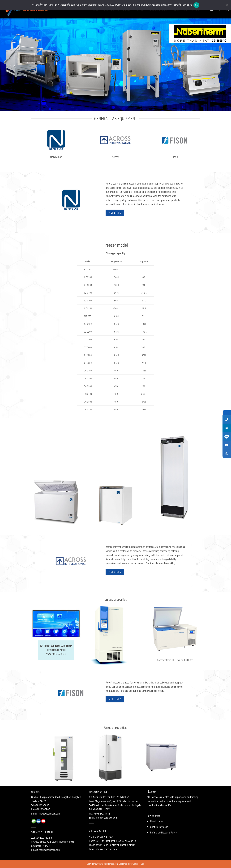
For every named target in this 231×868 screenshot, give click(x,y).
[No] (227, 6)
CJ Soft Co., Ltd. (137, 864)
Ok (196, 5)
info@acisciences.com (49, 813)
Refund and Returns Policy (163, 832)
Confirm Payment (159, 827)
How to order (157, 821)
